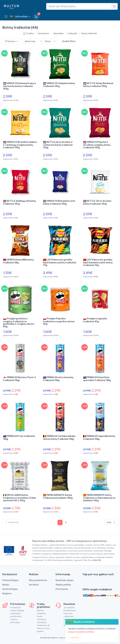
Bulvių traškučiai (89, 33)
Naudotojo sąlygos (65, 580)
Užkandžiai (58, 33)
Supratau (75, 637)
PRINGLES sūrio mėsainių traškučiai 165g (58, 379)
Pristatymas (62, 589)
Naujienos (7, 594)
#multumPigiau (10, 589)
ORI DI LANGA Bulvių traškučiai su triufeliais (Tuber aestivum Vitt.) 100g (20, 498)
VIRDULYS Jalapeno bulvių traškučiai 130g (59, 85)
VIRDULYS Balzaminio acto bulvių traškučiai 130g (59, 202)
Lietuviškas (19, 17)
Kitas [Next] (111, 522)
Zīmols (48, 41)
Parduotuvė (43, 33)
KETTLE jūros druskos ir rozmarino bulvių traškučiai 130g (58, 145)
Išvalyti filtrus (69, 41)
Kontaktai (34, 585)
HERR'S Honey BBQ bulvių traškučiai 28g (18, 261)
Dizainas (10, 41)
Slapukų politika (63, 585)
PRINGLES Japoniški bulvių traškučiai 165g (99, 437)
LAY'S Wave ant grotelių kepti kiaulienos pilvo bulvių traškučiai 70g (98, 262)
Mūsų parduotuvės (38, 580)
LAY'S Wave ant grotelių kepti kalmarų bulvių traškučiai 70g (60, 262)
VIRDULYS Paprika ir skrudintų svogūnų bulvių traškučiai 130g (97, 145)
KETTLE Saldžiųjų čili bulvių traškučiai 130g (20, 202)
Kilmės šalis (30, 41)
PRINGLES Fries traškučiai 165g (19, 437)
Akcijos (6, 585)
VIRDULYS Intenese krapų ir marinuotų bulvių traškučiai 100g (20, 86)
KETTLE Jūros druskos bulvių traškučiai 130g (97, 202)
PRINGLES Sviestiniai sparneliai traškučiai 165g (97, 379)
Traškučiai (72, 33)
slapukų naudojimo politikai (81, 632)
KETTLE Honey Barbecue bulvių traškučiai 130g (98, 85)
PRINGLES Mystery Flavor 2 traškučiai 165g (19, 379)
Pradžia (28, 33)
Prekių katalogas (10, 580)
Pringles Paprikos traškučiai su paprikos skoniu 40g (59, 321)
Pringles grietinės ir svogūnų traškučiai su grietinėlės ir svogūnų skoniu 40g (19, 323)
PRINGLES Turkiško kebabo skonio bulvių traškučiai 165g (59, 437)
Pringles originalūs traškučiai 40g (95, 320)
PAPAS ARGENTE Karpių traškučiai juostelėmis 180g (58, 496)
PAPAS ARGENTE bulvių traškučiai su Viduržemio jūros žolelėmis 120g (99, 498)
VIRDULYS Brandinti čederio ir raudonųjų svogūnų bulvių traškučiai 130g (20, 145)
